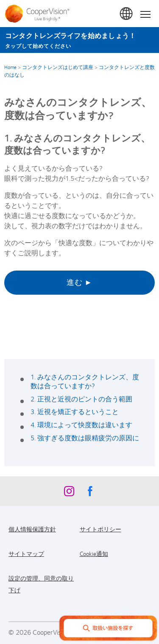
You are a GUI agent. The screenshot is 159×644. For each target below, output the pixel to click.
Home (10, 67)
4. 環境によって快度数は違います (81, 424)
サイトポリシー (100, 529)
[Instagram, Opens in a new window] (69, 493)
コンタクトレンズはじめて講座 (58, 67)
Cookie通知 (94, 553)
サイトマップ (26, 553)
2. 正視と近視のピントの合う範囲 (81, 399)
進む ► (79, 282)
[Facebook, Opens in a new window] (90, 493)
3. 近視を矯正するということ (75, 411)
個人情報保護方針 (32, 529)
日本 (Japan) (127, 14)
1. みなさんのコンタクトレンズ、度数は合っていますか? (85, 381)
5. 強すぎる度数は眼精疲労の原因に (85, 438)
